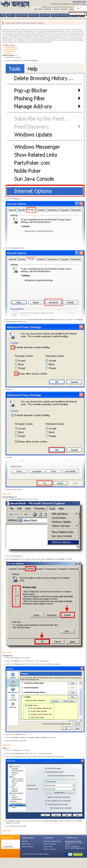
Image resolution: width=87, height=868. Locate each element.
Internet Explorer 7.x (12, 47)
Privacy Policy (48, 847)
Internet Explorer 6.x (12, 49)
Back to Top (7, 494)
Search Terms (26, 844)
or (61, 7)
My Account (38, 9)
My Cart (56, 9)
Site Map (25, 841)
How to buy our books (60, 15)
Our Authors (22, 15)
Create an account (67, 7)
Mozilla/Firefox (10, 51)
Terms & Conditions (50, 844)
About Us (11, 15)
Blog (71, 9)
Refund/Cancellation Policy (52, 841)
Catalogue (45, 15)
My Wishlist (48, 9)
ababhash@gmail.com (78, 848)
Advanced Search (28, 847)
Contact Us (34, 15)
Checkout (64, 9)
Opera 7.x (8, 53)
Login (58, 7)
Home (3, 15)
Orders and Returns (50, 849)
